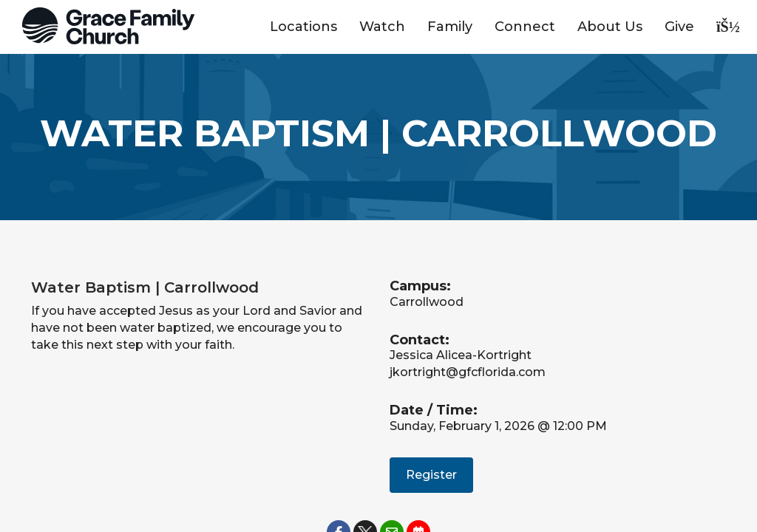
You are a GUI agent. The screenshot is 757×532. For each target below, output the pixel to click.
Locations (303, 27)
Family (450, 27)
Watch (382, 27)
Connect (525, 27)
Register (431, 475)
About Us (610, 27)
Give (679, 27)
